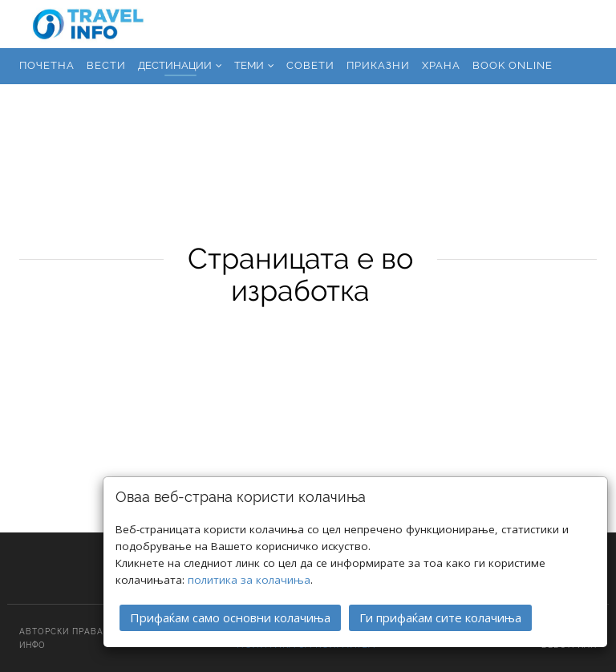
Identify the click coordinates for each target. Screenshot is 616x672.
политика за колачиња (249, 578)
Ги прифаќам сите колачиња (440, 616)
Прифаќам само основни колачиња (230, 616)
